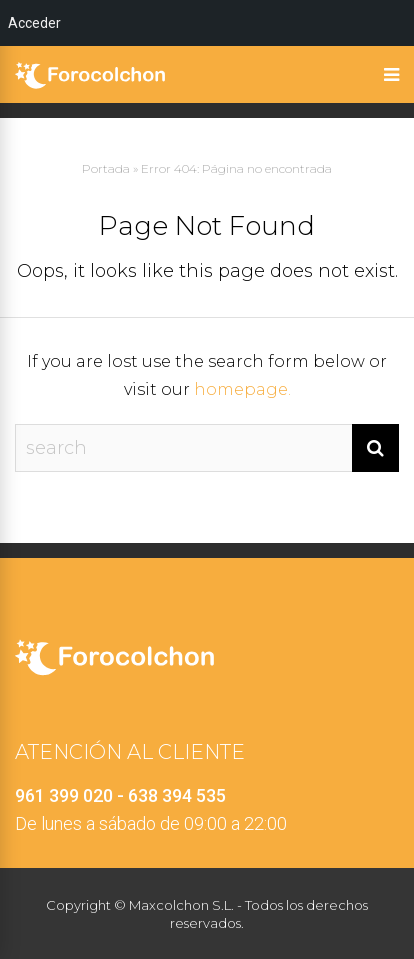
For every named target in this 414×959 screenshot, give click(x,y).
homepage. (242, 389)
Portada (106, 168)
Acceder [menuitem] (34, 23)
